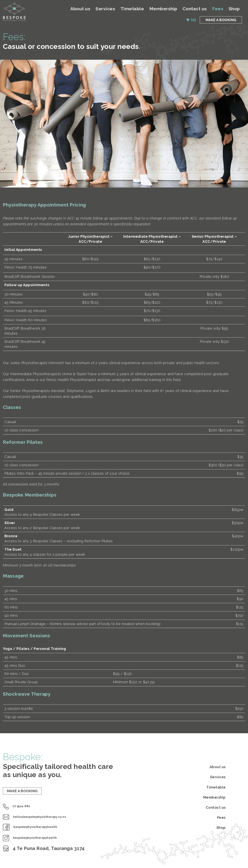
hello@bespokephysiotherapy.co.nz (49, 819)
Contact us (204, 10)
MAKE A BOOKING (219, 22)
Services (133, 10)
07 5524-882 (22, 809)
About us (113, 10)
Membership (179, 10)
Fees (222, 10)
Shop (235, 10)
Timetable (154, 10)
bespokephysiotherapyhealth (42, 830)
